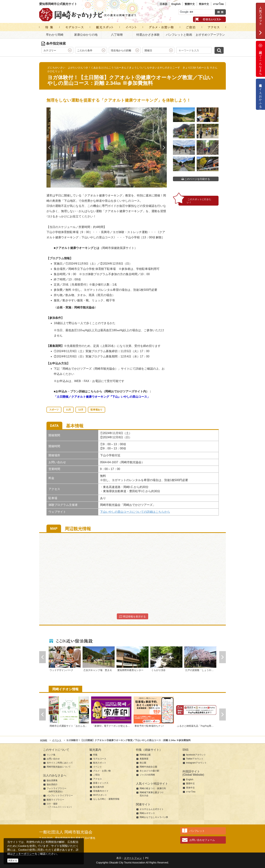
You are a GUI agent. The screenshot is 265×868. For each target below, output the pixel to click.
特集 (95, 755)
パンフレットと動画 (179, 35)
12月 (81, 410)
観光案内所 (99, 787)
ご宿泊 (96, 775)
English (176, 4)
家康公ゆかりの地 (86, 35)
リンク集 (51, 755)
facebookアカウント (196, 755)
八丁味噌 (117, 35)
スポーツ (54, 410)
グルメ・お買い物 (102, 771)
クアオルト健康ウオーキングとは (77, 248)
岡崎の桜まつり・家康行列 (153, 788)
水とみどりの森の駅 (149, 771)
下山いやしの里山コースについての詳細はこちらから (135, 512)
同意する (13, 861)
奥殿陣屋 (144, 759)
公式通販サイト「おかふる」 (261, 94)
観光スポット (100, 763)
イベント (98, 767)
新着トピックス (101, 783)
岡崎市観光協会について (59, 767)
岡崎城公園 (145, 755)
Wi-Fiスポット (100, 795)
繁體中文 (190, 4)
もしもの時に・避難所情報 (106, 799)
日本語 (163, 4)
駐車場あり (97, 410)
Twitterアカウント (195, 759)
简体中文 (204, 4)
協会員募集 (52, 780)
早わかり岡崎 (55, 35)
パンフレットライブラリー (60, 796)
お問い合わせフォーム (202, 840)
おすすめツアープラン (210, 35)
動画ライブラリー (55, 800)
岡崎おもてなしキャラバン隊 (154, 817)
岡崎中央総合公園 (148, 767)
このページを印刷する (196, 179)
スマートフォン (133, 858)
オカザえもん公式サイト (152, 809)
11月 (68, 410)
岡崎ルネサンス (147, 813)
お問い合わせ (53, 759)
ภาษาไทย (218, 4)
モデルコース (100, 759)
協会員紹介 (52, 784)
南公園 (143, 763)
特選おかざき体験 (148, 35)
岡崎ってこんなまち (260, 59)
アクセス (98, 779)
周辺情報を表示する (132, 617)
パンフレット (197, 831)
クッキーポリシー (24, 854)
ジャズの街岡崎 (147, 775)
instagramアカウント (196, 763)
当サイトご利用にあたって (60, 763)
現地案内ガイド (101, 791)
